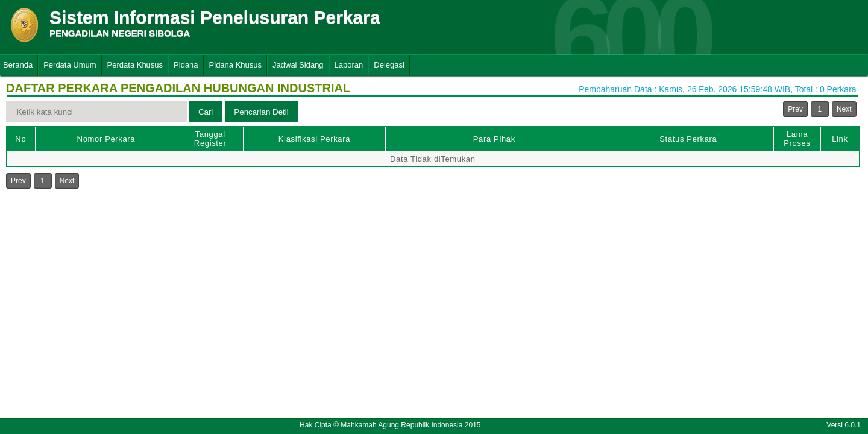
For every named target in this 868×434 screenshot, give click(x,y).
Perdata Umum (70, 65)
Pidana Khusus (235, 65)
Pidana (186, 65)
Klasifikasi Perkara (314, 139)
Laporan (349, 65)
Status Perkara (688, 139)
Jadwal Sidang (298, 65)
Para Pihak (494, 139)
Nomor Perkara (106, 139)
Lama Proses (797, 139)
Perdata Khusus (135, 65)
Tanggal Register (210, 139)
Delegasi (389, 65)
